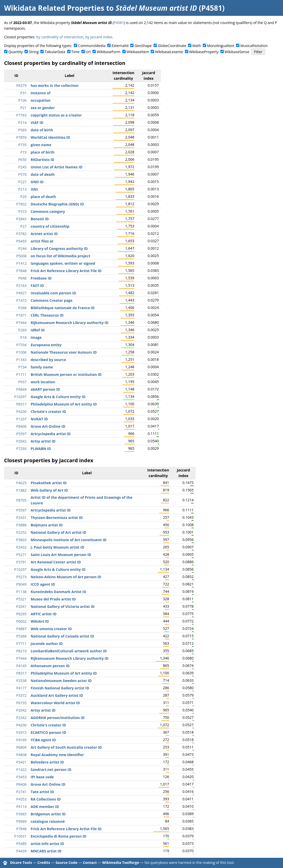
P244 (22, 248)
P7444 (21, 323)
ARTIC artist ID (44, 614)
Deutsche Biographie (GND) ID (57, 204)
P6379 (21, 85)
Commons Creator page (52, 300)
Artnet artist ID (44, 234)
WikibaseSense (237, 52)
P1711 (21, 374)
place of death (43, 197)
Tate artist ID (42, 792)
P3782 (21, 234)
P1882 (21, 490)
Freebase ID (41, 278)
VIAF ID (37, 123)
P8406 (21, 426)
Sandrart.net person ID (51, 769)
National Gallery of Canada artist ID (62, 636)
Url (88, 52)
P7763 (21, 115)
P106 (22, 100)
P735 (22, 145)
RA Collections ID (46, 799)
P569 (22, 130)
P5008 (21, 256)
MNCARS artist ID (46, 851)
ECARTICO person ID (48, 732)
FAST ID (37, 286)
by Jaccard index (99, 37)
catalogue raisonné (48, 821)
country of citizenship (50, 226)
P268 (22, 308)
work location (43, 382)
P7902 (21, 204)
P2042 (21, 441)
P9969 (21, 821)
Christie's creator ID (48, 412)
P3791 (21, 562)
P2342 (21, 718)
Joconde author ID (47, 644)
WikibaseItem (138, 52)
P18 (23, 337)
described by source (48, 360)
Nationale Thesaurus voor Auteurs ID (64, 352)
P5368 (21, 636)
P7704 (21, 345)
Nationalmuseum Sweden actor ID (61, 681)
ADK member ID (45, 807)
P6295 (21, 614)
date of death (43, 174)
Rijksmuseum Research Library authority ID (70, 323)
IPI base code (42, 777)
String (34, 52)
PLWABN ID (41, 449)
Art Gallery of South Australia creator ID (66, 747)
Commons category (48, 211)
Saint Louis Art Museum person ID (61, 555)
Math (197, 46)
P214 (22, 123)
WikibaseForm (109, 52)
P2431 (21, 518)
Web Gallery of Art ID (49, 490)
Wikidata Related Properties (54, 8)
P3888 (21, 525)
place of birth (43, 152)
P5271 (21, 555)
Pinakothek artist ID (49, 483)
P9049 (21, 584)
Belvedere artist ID (47, 762)
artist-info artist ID (47, 844)
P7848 (21, 271)
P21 (23, 108)
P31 (23, 93)
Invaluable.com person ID (53, 293)
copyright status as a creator (56, 115)
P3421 (21, 762)
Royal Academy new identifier (57, 755)
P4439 (21, 851)
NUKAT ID (39, 419)
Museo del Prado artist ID (53, 599)
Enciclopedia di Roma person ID (58, 836)
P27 (23, 226)
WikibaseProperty (204, 52)
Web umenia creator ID (51, 629)
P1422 (21, 769)
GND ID (37, 182)
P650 (22, 160)
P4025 (21, 483)
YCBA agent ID (43, 740)
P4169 (21, 740)
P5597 (21, 434)
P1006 (21, 352)
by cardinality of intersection (60, 37)
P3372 (21, 695)
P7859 (21, 137)
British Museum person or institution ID (66, 374)
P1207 (21, 419)
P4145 (21, 666)
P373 (22, 211)
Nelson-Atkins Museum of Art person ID (66, 577)
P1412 (21, 263)
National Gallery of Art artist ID (58, 532)
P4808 (21, 755)
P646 (22, 278)
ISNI (34, 189)
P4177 (21, 688)
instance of (40, 93)
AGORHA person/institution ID (58, 718)
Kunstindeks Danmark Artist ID (58, 592)
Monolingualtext (221, 46)
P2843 (21, 219)
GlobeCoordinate (172, 46)
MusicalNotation (254, 46)
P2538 (21, 681)
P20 (23, 197)
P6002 (21, 621)
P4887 (21, 629)
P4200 (21, 412)
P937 (22, 382)
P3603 (21, 540)
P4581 (119, 23)
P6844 (21, 389)
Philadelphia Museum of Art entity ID (64, 404)
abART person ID (45, 389)
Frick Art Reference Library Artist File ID (66, 271)
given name (41, 145)
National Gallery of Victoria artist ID (63, 606)
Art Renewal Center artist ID (56, 562)
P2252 (21, 532)
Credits (44, 863)
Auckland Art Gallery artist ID (57, 695)
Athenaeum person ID (50, 666)
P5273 (21, 577)
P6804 (21, 747)
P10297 (20, 397)
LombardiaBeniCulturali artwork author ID (69, 651)
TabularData (55, 52)
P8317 (21, 404)
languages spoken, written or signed (63, 263)
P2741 (21, 792)
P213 (22, 189)
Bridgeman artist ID (48, 814)
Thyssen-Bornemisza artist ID (57, 518)
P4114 (21, 807)
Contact (90, 863)
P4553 (21, 799)
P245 (22, 167)
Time (75, 52)
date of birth (42, 130)
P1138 (21, 592)
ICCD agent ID (43, 584)
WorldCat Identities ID (50, 137)
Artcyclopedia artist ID (51, 434)
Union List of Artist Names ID (57, 167)
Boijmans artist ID (47, 525)
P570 (22, 174)
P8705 (21, 500)
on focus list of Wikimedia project (60, 256)
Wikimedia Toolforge (121, 863)
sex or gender (43, 108)
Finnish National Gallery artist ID (60, 688)
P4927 (21, 293)
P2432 (21, 547)
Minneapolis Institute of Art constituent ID (69, 540)
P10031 (20, 836)
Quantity (16, 52)
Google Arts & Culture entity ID (58, 397)
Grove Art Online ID (48, 426)
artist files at (42, 241)
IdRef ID (38, 330)
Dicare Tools (21, 863)
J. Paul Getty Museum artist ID (57, 547)
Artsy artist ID (43, 441)
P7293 (21, 449)
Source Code (66, 863)
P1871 (21, 315)
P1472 (21, 300)
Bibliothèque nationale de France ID (63, 308)
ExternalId (120, 46)
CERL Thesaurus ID (47, 315)
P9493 (21, 241)
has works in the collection (55, 85)
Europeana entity (46, 345)
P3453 (21, 777)
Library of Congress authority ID (59, 248)
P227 (22, 182)
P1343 (21, 360)
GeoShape (143, 46)
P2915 (21, 732)
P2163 (21, 286)
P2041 (21, 606)
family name (42, 367)
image (36, 337)
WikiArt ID (40, 621)
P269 (22, 330)
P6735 (21, 703)
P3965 (21, 814)
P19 (23, 152)
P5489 (21, 844)
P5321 (21, 599)
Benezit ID (40, 219)
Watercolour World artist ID (55, 703)
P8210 (21, 651)
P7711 (21, 644)
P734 (22, 367)
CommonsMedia (92, 46)
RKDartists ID (43, 160)
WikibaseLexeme (169, 52)
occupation (41, 100)
